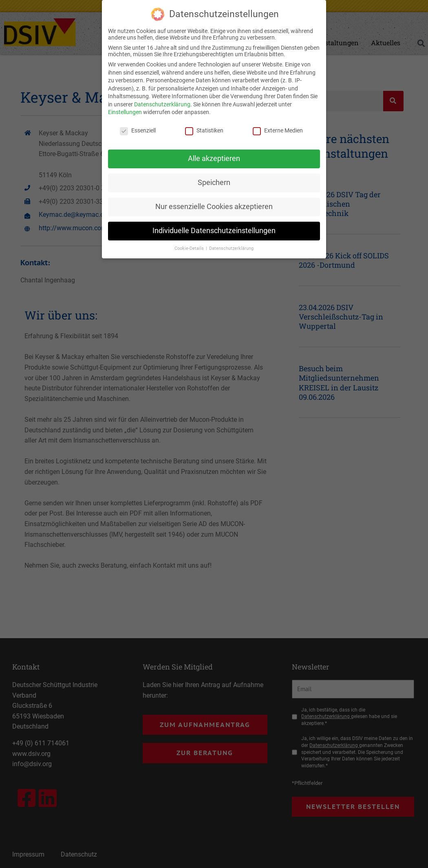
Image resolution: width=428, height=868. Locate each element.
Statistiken (204, 130)
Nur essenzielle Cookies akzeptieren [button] (214, 206)
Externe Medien (278, 130)
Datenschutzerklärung (162, 104)
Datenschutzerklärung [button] (231, 248)
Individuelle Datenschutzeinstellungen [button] (214, 230)
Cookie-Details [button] (190, 248)
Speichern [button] (214, 182)
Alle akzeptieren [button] (214, 158)
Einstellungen (125, 112)
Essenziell (138, 130)
